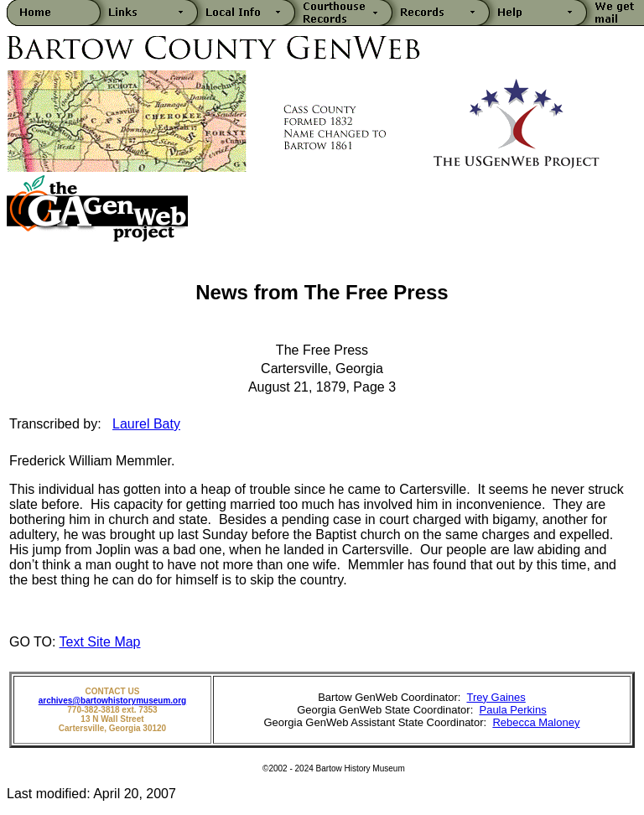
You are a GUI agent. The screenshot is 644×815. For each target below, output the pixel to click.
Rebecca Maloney (536, 722)
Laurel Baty (146, 424)
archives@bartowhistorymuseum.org (112, 701)
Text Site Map (100, 642)
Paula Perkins (512, 710)
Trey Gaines (496, 697)
